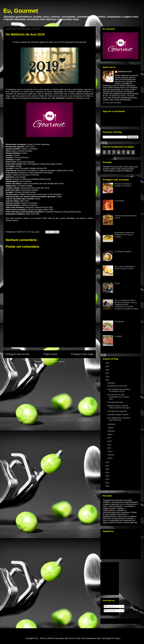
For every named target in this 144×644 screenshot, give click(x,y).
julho (110, 438)
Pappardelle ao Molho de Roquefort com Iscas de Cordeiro (124, 235)
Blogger (117, 638)
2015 (108, 473)
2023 (108, 367)
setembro (111, 431)
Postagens (110, 607)
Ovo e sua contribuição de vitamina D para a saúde (125, 268)
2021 (108, 373)
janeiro (110, 458)
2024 (108, 363)
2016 (108, 469)
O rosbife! (118, 336)
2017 (108, 466)
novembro (112, 424)
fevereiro (111, 455)
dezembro (112, 383)
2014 (108, 476)
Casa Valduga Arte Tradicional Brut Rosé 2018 (119, 419)
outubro (111, 428)
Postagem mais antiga (82, 354)
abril (109, 448)
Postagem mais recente (18, 354)
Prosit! (117, 283)
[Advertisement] (50, 331)
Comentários (110, 611)
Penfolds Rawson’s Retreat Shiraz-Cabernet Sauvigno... (119, 407)
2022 (108, 370)
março (110, 451)
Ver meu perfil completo (112, 103)
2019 (108, 380)
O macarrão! (119, 201)
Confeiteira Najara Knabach (118, 415)
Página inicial (50, 354)
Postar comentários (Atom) (53, 362)
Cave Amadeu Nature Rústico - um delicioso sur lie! (119, 390)
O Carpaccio (119, 321)
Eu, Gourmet (21, 11)
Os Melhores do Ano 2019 (117, 386)
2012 (108, 483)
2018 (108, 462)
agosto (110, 434)
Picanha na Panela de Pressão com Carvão (123, 185)
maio (110, 445)
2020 (108, 377)
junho (110, 441)
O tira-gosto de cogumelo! (117, 411)
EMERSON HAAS (125, 72)
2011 (108, 486)
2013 (108, 479)
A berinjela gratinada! (115, 402)
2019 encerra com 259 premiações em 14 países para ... (118, 397)
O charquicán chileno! (123, 252)
